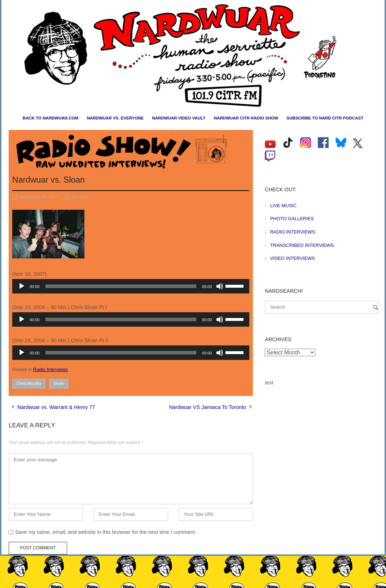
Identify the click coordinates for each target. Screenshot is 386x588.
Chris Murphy (29, 383)
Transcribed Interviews (302, 245)
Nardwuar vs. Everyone (115, 118)
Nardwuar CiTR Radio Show (246, 118)
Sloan (59, 383)
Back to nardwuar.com (51, 118)
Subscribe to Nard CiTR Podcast (325, 118)
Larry (83, 197)
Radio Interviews (51, 369)
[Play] (22, 286)
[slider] (121, 286)
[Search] (376, 307)
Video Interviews (293, 258)
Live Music (283, 206)
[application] (131, 286)
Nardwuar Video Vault (179, 118)
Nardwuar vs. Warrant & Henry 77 (56, 407)
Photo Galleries (292, 219)
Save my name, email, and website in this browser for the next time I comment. (106, 532)
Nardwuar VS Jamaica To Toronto (207, 407)
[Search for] (322, 307)
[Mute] (220, 286)
